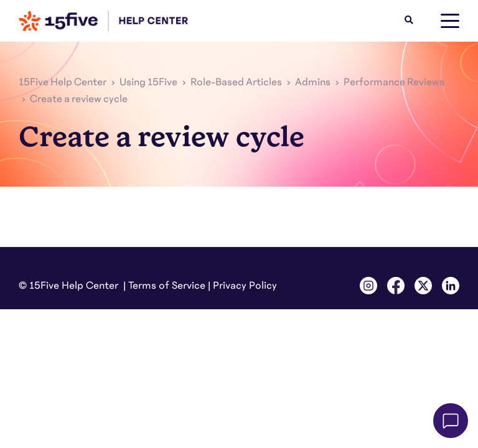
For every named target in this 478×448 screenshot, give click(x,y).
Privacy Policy (245, 286)
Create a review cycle (79, 99)
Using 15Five (148, 82)
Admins (313, 82)
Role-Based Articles (236, 82)
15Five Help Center (63, 82)
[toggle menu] (450, 21)
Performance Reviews (394, 82)
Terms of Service (167, 286)
